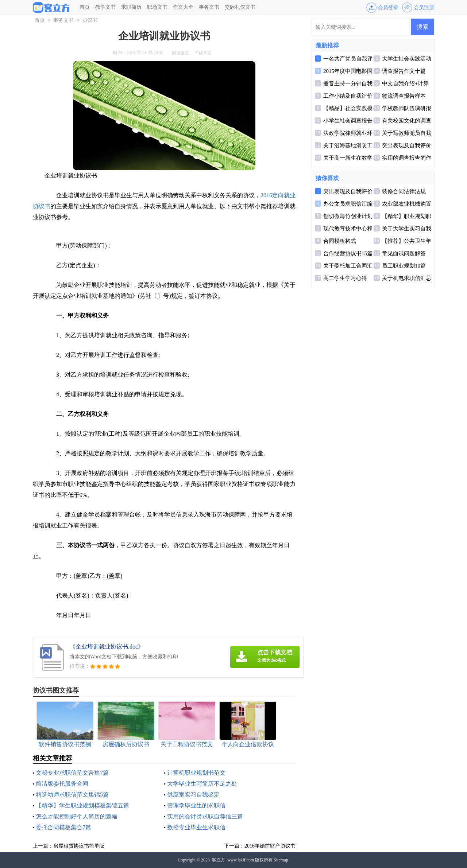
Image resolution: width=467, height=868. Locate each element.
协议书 (90, 20)
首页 (85, 7)
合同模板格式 (340, 241)
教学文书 (105, 7)
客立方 (219, 860)
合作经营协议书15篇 (348, 253)
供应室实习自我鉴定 (193, 795)
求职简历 (131, 7)
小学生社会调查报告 (348, 121)
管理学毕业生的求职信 (196, 805)
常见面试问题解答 (404, 253)
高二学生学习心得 (345, 278)
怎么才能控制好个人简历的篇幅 (77, 816)
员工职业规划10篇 (404, 266)
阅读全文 (181, 53)
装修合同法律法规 (404, 191)
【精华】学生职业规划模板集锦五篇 (82, 805)
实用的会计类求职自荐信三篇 (205, 816)
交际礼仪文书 (240, 7)
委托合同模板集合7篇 (63, 827)
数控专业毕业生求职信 (196, 827)
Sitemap (281, 860)
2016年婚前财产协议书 (270, 846)
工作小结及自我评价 (348, 96)
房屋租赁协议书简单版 (79, 846)
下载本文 (203, 53)
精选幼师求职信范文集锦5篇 (72, 795)
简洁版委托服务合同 (62, 784)
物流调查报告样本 (404, 96)
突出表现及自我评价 (407, 145)
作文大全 (183, 7)
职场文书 (157, 7)
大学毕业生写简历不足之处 (202, 784)
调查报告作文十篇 (404, 71)
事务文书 (209, 7)
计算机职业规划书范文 (196, 773)
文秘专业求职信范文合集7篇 (72, 773)
